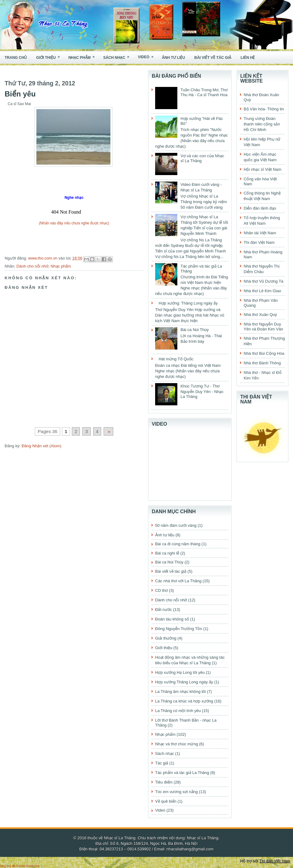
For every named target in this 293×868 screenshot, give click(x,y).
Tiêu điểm (164, 782)
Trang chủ (16, 58)
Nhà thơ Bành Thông (262, 363)
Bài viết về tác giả (213, 58)
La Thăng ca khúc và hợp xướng (184, 701)
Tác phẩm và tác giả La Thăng (182, 773)
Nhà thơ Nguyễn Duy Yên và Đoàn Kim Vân (263, 327)
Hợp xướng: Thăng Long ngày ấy (188, 303)
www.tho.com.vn (43, 258)
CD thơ (161, 590)
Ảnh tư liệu (173, 58)
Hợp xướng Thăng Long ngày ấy (184, 682)
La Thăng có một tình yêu (178, 711)
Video (148, 55)
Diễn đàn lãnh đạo (260, 208)
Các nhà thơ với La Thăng (178, 581)
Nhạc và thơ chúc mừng (177, 744)
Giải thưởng (166, 638)
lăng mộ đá (8, 866)
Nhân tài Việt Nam (260, 233)
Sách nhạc (118, 56)
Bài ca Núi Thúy (195, 330)
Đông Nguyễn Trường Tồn (179, 629)
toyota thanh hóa (28, 866)
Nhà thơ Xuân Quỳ (260, 315)
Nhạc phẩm (84, 56)
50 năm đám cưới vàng (176, 525)
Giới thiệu (50, 56)
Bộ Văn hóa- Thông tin (264, 109)
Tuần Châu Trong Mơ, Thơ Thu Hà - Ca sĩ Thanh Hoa (204, 92)
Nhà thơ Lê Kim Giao (262, 291)
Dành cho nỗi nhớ (32, 266)
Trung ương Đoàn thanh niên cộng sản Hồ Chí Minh (262, 124)
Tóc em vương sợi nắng (176, 792)
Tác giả (162, 763)
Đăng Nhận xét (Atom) (41, 446)
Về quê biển (166, 801)
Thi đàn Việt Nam (259, 242)
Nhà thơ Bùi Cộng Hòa (264, 353)
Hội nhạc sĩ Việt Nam (262, 169)
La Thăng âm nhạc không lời (180, 692)
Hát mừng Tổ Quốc (176, 359)
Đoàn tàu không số (172, 619)
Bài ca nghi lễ (167, 553)
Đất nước (163, 610)
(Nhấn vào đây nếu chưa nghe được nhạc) (74, 223)
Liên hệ (248, 58)
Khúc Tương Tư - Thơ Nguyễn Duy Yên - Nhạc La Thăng (202, 391)
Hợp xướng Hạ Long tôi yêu (180, 672)
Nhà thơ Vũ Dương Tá (264, 281)
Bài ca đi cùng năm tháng (178, 544)
